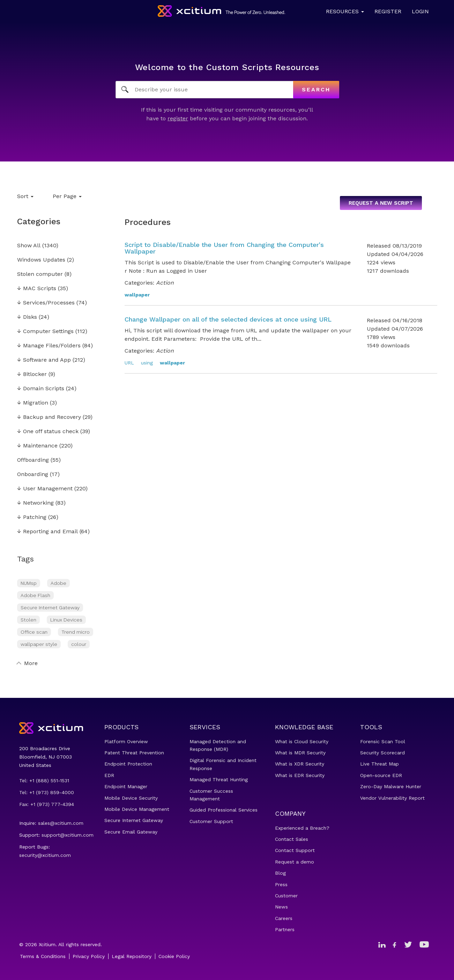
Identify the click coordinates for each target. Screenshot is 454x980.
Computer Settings (45, 331)
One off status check (48, 432)
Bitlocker (32, 374)
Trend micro (76, 632)
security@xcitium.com (45, 855)
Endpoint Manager (126, 786)
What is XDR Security (300, 764)
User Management (45, 489)
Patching (32, 517)
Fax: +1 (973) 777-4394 (47, 804)
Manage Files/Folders (49, 346)
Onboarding (33, 474)
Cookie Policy (174, 956)
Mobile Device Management (137, 809)
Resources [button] (345, 11)
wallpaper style (39, 644)
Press (281, 884)
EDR (109, 775)
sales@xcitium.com (61, 823)
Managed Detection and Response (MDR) (218, 745)
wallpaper (137, 295)
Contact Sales (292, 839)
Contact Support (295, 850)
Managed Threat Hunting (219, 779)
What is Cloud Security (302, 741)
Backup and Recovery (49, 417)
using (147, 363)
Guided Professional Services (224, 810)
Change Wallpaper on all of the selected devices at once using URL (228, 319)
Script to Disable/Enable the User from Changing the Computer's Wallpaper (224, 248)
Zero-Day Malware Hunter (391, 786)
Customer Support (211, 821)
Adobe (58, 583)
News (281, 907)
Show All (29, 246)
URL (129, 363)
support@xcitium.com (68, 835)
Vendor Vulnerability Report (392, 798)
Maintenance (37, 446)
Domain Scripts (41, 389)
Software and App (44, 360)
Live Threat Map (379, 764)
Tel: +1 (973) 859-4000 (47, 792)
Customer (286, 896)
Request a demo (295, 862)
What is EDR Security (300, 775)
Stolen (28, 620)
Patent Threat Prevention (134, 753)
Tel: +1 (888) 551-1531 (44, 781)
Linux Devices (66, 620)
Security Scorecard (382, 753)
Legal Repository (132, 956)
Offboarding (33, 460)
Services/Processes (46, 303)
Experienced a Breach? (302, 828)
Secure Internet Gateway (50, 608)
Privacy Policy (89, 956)
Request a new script (381, 203)
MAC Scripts (37, 289)
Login (420, 11)
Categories (39, 221)
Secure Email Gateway (131, 832)
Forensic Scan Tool (383, 741)
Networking (35, 503)
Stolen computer (40, 274)
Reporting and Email (47, 532)
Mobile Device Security (131, 798)
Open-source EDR (381, 775)
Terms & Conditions (43, 956)
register (178, 118)
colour (79, 644)
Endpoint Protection (128, 764)
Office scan (34, 632)
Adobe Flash (35, 595)
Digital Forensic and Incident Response (223, 764)
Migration (33, 403)
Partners (285, 929)
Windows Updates (41, 260)
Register (388, 11)
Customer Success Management (211, 795)
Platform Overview (126, 741)
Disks (27, 317)
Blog (280, 873)
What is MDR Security (300, 753)
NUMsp (29, 583)
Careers (284, 918)
